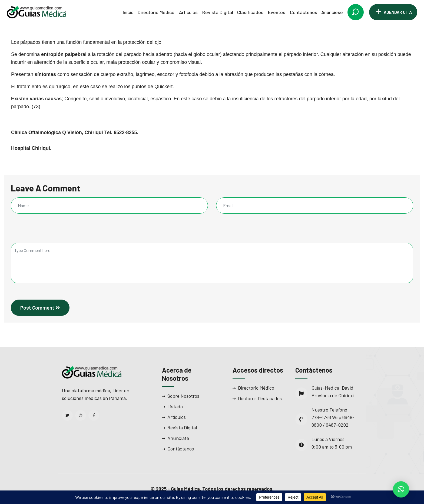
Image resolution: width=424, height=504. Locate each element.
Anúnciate (178, 438)
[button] (401, 489)
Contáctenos (304, 12)
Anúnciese (332, 12)
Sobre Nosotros (183, 396)
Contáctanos (181, 449)
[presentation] (48, 231)
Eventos (277, 12)
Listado (175, 406)
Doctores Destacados (260, 398)
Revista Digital (218, 12)
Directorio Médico (156, 12)
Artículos (188, 12)
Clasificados (250, 12)
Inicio (128, 12)
